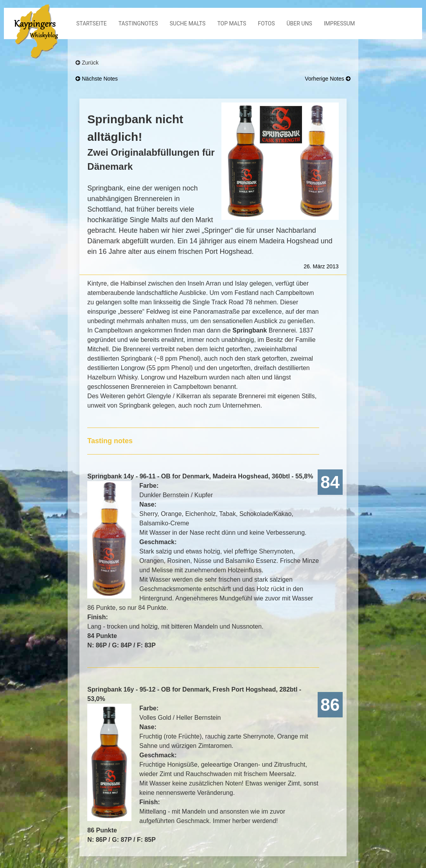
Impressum (339, 23)
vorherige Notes (327, 79)
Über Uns (299, 23)
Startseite (92, 23)
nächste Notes (97, 79)
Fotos (266, 23)
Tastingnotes (138, 23)
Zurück (87, 63)
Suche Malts (188, 23)
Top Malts (232, 23)
